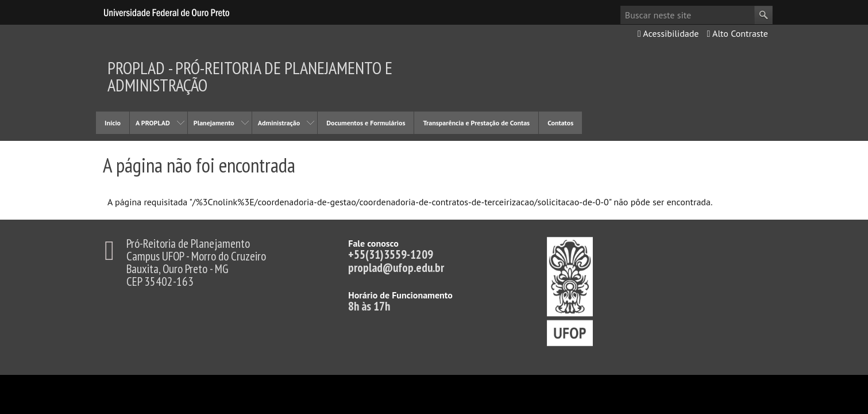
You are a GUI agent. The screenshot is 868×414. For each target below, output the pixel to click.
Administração (279, 123)
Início (113, 123)
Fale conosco (373, 243)
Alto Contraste (737, 33)
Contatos (560, 123)
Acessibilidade (668, 33)
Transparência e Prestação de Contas (476, 123)
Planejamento (214, 123)
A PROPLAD (153, 123)
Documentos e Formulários (366, 123)
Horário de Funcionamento (400, 295)
